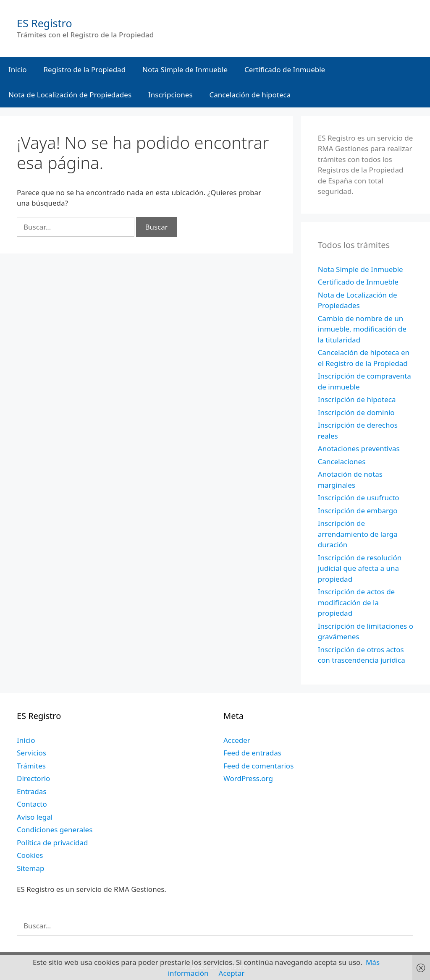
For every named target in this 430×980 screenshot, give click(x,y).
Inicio (18, 69)
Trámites (31, 766)
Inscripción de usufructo (359, 498)
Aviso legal (35, 817)
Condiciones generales (55, 830)
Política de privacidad (52, 843)
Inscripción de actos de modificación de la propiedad (356, 602)
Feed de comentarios (258, 766)
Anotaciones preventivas (359, 448)
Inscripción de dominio (356, 412)
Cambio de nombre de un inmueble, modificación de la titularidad (362, 329)
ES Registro (45, 23)
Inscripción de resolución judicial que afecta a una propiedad (360, 568)
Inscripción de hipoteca (357, 399)
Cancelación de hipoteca (250, 95)
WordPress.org (248, 778)
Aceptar (232, 973)
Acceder (237, 740)
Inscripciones (170, 95)
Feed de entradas (252, 753)
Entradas (31, 791)
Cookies (30, 855)
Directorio (33, 778)
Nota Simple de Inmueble (185, 69)
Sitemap (30, 868)
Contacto (32, 804)
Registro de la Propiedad (85, 69)
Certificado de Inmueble (285, 69)
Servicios (31, 753)
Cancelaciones (342, 461)
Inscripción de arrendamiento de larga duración (358, 534)
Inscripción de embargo (358, 511)
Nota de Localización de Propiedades (70, 95)
